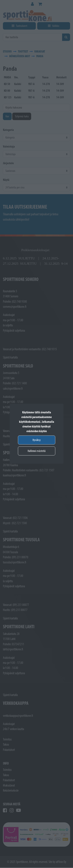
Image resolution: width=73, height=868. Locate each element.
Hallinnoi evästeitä (37, 451)
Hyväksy (37, 440)
